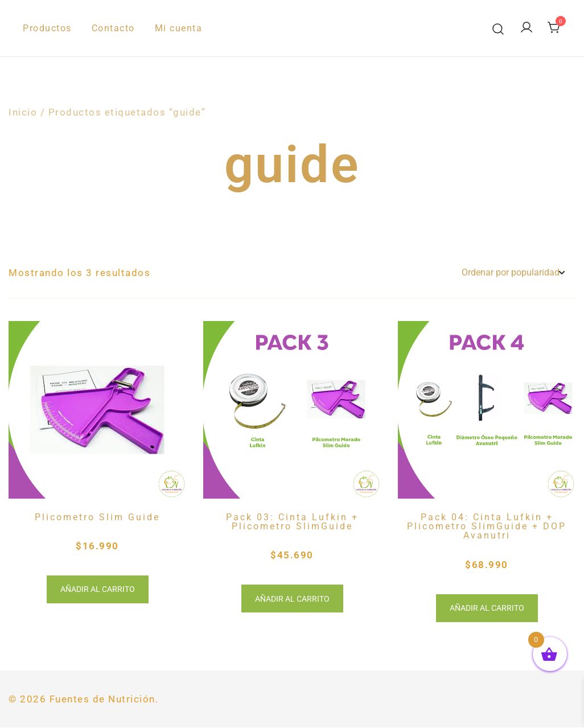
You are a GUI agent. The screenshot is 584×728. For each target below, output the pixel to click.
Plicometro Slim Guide (97, 517)
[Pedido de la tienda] (513, 273)
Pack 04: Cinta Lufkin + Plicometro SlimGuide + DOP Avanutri (487, 527)
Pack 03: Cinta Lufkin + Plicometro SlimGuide (292, 522)
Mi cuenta (179, 28)
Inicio (23, 112)
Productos (47, 28)
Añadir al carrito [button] (98, 590)
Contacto (113, 28)
